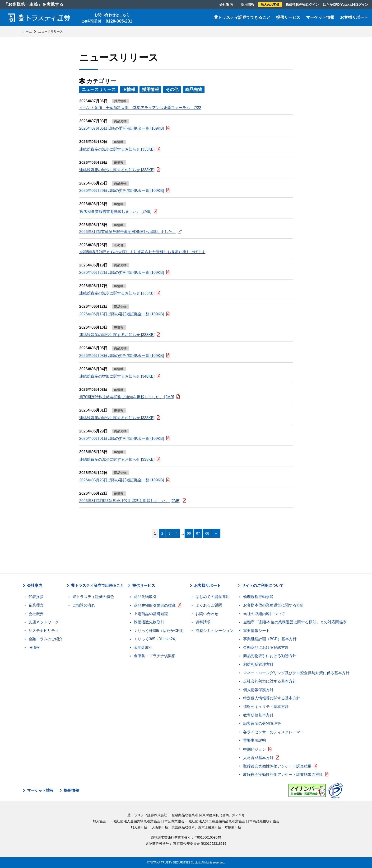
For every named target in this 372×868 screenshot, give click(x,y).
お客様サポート (354, 17)
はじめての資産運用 (213, 597)
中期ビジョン (255, 749)
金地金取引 (143, 647)
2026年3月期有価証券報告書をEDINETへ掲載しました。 (128, 232)
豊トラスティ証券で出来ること (98, 586)
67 (198, 533)
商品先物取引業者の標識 (155, 605)
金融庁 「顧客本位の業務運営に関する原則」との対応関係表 (295, 622)
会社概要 (36, 614)
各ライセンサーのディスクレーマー (274, 732)
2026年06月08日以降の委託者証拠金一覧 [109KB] (122, 356)
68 (207, 533)
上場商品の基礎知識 (151, 614)
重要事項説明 (255, 740)
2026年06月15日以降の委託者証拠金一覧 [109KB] (122, 314)
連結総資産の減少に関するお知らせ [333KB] (117, 149)
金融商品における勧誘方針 (266, 647)
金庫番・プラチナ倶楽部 (155, 656)
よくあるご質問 (209, 605)
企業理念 (36, 605)
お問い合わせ (207, 614)
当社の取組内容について (264, 614)
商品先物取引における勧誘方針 (270, 656)
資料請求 (203, 622)
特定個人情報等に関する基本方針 (272, 698)
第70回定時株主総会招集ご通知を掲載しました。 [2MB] (127, 397)
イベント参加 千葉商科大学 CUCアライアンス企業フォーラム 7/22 (140, 108)
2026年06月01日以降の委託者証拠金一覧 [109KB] (122, 439)
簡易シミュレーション (214, 631)
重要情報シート (256, 631)
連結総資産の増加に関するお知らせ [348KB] (117, 376)
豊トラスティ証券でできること (242, 17)
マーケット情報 (320, 17)
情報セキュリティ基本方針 (266, 707)
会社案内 (226, 5)
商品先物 (194, 90)
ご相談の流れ (84, 605)
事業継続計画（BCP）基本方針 (270, 639)
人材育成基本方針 (258, 758)
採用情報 (248, 5)
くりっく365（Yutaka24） (156, 639)
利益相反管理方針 (258, 664)
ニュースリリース (99, 90)
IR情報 (129, 90)
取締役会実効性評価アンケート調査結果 (277, 766)
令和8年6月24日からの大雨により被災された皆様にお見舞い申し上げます (142, 252)
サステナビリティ (44, 631)
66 (189, 533)
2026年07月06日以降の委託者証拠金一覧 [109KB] (122, 128)
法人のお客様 (270, 5)
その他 (172, 90)
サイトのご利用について (263, 586)
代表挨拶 (36, 597)
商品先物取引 (145, 597)
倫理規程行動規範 (258, 597)
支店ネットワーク (44, 622)
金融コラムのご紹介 (46, 639)
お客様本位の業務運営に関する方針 (274, 605)
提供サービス (288, 17)
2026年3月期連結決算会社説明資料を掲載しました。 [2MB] (130, 501)
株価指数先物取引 (149, 622)
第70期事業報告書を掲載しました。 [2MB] (115, 211)
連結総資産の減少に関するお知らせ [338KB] (117, 170)
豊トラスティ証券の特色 (93, 597)
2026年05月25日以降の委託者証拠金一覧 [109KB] (122, 480)
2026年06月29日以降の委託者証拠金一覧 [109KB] (122, 191)
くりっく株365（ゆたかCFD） (160, 631)
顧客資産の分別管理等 (262, 723)
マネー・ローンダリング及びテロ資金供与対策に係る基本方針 (296, 673)
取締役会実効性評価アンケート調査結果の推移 (283, 775)
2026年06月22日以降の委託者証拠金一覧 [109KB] (122, 273)
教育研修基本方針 (258, 715)
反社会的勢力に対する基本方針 (270, 681)
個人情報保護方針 (258, 690)
